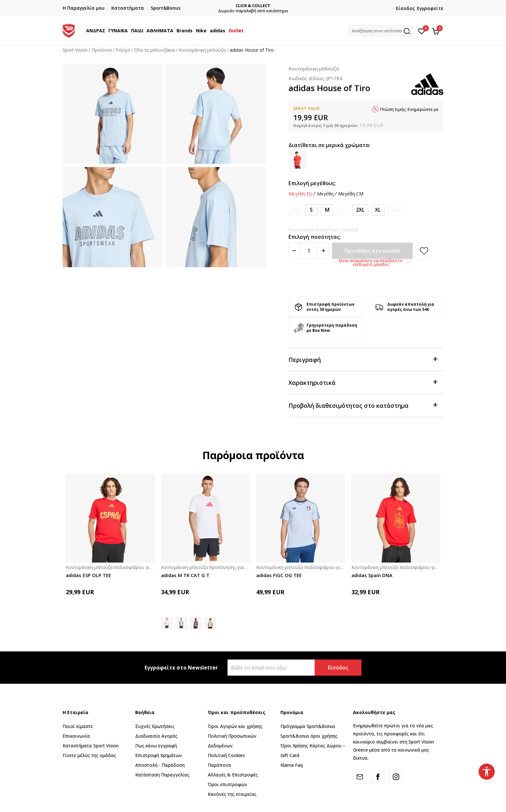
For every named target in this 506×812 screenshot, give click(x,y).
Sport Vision (75, 50)
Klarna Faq (292, 765)
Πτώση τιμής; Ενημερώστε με (409, 109)
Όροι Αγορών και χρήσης (235, 726)
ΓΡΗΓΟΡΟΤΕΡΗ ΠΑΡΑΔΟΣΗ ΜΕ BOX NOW (233, 6)
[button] (380, 31)
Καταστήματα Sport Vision (91, 746)
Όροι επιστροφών (228, 784)
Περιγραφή (363, 359)
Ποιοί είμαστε (78, 726)
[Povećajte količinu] (323, 251)
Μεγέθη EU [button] (300, 194)
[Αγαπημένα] (422, 31)
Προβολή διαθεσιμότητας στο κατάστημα (363, 405)
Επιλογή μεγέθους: (312, 183)
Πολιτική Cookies (226, 755)
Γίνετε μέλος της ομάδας (89, 755)
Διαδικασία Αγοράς (156, 736)
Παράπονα (219, 765)
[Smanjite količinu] (294, 251)
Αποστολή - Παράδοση (160, 765)
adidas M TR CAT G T (185, 575)
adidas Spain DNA (372, 575)
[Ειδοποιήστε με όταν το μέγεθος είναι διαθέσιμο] (295, 210)
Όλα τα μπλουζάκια (154, 50)
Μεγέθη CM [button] (351, 194)
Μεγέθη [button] (325, 194)
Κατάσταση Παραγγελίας (162, 775)
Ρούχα (123, 50)
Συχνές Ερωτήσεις (155, 726)
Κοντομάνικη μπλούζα (202, 50)
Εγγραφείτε (430, 8)
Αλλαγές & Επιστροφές (233, 775)
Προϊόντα (102, 50)
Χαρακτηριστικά (363, 382)
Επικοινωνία (76, 736)
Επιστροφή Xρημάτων (159, 755)
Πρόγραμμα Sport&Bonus (308, 726)
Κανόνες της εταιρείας (232, 794)
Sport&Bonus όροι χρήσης (309, 736)
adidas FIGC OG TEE (279, 575)
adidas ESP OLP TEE (88, 575)
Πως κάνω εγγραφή (156, 746)
